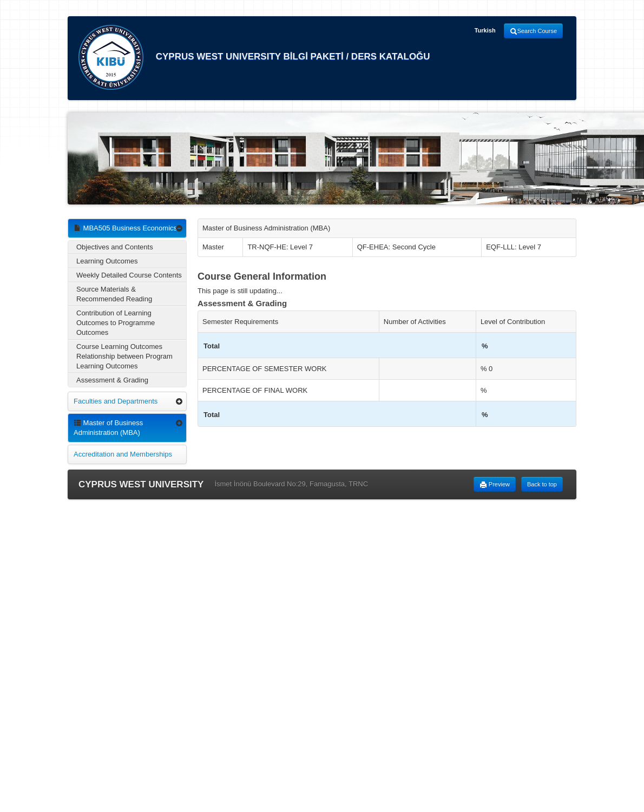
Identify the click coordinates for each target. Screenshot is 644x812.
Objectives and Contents (115, 247)
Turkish (485, 30)
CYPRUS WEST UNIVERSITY (141, 484)
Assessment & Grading (112, 380)
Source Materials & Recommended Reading (114, 294)
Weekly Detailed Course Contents (129, 275)
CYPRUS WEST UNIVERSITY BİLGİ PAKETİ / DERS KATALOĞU (254, 57)
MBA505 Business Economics (125, 228)
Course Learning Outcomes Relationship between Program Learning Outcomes (124, 356)
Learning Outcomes (107, 261)
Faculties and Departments (116, 401)
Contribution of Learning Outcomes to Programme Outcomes (116, 323)
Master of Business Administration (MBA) (108, 428)
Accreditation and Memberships (123, 454)
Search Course (533, 31)
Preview (495, 485)
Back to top (542, 484)
